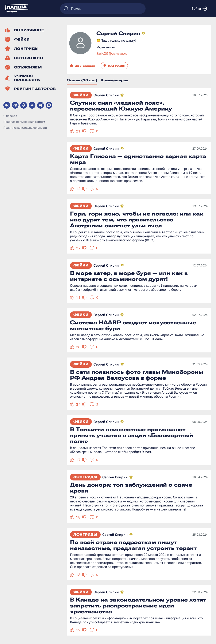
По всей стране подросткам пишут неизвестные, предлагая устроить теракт (133, 545)
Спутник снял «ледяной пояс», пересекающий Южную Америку (121, 106)
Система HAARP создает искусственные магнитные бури (133, 325)
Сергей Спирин (106, 95)
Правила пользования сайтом (24, 122)
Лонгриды (85, 477)
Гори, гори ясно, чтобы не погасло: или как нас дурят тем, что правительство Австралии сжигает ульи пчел (137, 220)
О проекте (10, 116)
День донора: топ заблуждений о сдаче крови (131, 488)
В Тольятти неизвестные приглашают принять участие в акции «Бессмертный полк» (132, 435)
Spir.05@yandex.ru (112, 54)
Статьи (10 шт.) (82, 80)
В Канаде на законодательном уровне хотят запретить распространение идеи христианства (138, 606)
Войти (199, 9)
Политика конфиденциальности (25, 128)
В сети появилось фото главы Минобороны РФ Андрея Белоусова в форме (137, 375)
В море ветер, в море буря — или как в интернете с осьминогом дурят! (129, 276)
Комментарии (114, 80)
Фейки (81, 95)
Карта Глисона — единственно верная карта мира (138, 159)
